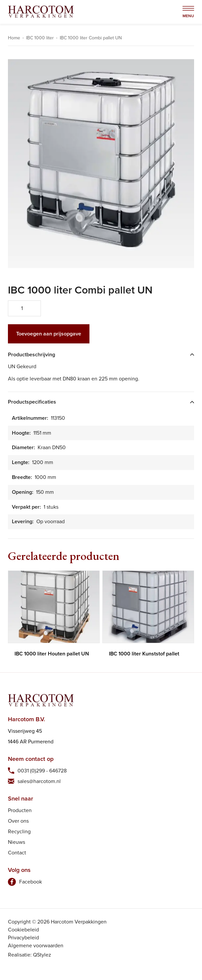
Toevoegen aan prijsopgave (49, 334)
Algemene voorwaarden (36, 945)
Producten (20, 810)
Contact (17, 853)
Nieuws (17, 842)
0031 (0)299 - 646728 (42, 771)
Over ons (18, 821)
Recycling (19, 831)
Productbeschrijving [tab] (32, 355)
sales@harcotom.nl (39, 781)
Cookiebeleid (23, 930)
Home (14, 38)
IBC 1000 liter (40, 38)
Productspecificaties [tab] (32, 402)
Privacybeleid (23, 938)
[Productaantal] (24, 308)
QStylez (42, 955)
